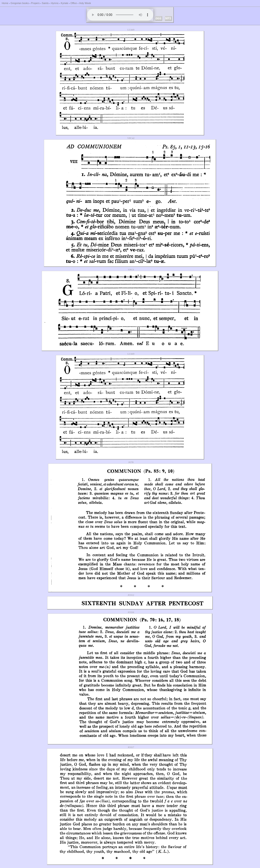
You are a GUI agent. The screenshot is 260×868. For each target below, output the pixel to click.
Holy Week (85, 3)
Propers (35, 3)
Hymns (55, 3)
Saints (45, 3)
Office (74, 3)
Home (5, 3)
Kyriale (64, 3)
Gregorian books (20, 3)
